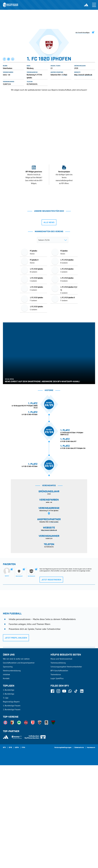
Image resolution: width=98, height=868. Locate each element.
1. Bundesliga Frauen (12, 808)
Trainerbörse (56, 777)
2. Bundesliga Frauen (12, 812)
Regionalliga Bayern (11, 804)
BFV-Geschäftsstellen (59, 773)
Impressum (91, 850)
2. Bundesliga (9, 797)
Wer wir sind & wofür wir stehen (16, 762)
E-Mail (65, 75)
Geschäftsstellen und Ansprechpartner (19, 765)
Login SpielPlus (57, 781)
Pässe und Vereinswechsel (61, 762)
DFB (10, 850)
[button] (5, 59)
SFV (4, 850)
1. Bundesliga (9, 793)
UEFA (17, 850)
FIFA (23, 850)
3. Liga (6, 800)
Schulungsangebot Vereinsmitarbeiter (66, 769)
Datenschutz (79, 850)
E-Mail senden (54, 625)
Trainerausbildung (58, 765)
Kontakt (6, 781)
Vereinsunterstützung (12, 773)
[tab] (41, 142)
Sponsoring (8, 769)
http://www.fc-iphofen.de (83, 75)
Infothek (6, 777)
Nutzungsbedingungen (63, 850)
